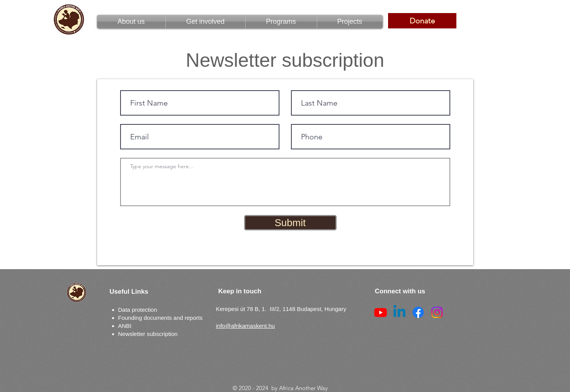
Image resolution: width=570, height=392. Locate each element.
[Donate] (422, 21)
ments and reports (179, 318)
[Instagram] (437, 312)
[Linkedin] (399, 312)
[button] (281, 22)
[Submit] (290, 223)
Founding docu (137, 318)
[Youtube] (381, 312)
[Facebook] (418, 312)
